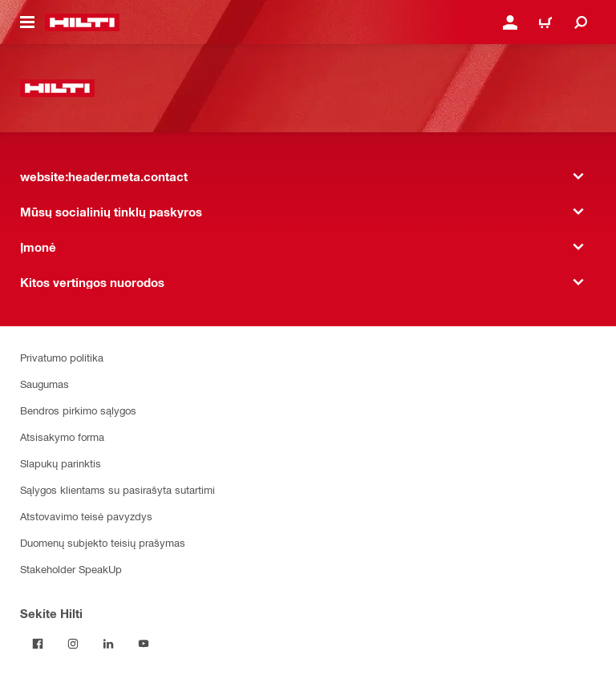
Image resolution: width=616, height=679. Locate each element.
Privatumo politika (62, 357)
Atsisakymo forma (62, 436)
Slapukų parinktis (61, 463)
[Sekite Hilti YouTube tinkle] (144, 644)
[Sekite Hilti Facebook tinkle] (38, 644)
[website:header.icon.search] (581, 22)
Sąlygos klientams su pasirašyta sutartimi (118, 489)
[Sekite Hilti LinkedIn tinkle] (108, 644)
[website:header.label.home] (82, 22)
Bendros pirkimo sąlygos (78, 410)
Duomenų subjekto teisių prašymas (103, 542)
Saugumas (45, 384)
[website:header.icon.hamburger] (27, 22)
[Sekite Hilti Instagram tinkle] (73, 644)
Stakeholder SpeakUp (71, 569)
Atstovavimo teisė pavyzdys (86, 516)
